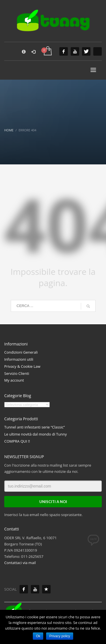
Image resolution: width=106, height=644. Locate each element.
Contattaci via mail (20, 563)
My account (14, 380)
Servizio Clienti (17, 373)
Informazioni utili (19, 359)
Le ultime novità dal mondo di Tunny (35, 434)
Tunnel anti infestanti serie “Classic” (34, 427)
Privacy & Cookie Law (22, 366)
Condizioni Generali (21, 352)
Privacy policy (60, 636)
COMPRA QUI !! (17, 441)
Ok (38, 636)
